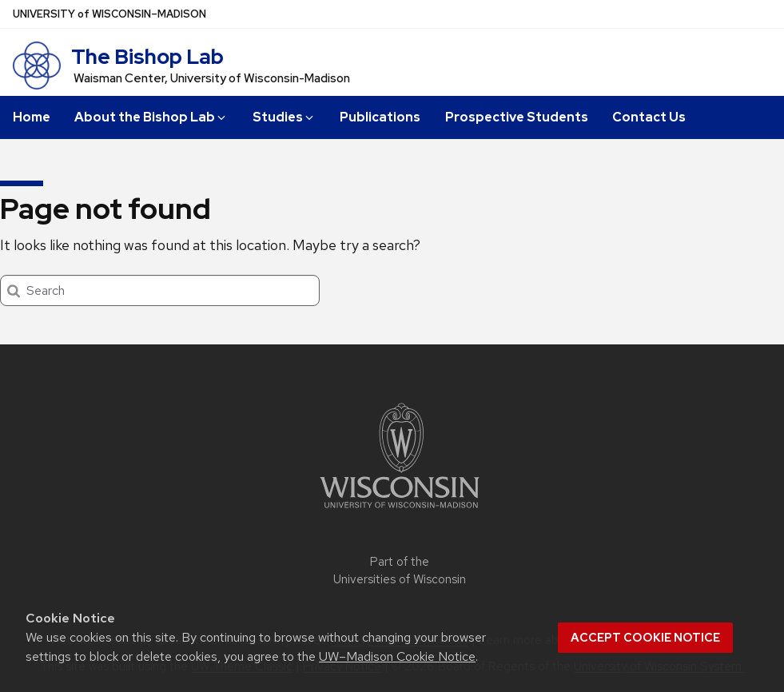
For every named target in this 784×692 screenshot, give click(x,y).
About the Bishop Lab (151, 117)
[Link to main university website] (400, 511)
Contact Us (649, 117)
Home (32, 117)
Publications (380, 117)
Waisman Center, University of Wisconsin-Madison (212, 78)
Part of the (400, 571)
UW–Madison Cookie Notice (397, 656)
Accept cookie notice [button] (645, 638)
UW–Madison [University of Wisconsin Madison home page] (109, 14)
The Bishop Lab (147, 57)
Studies (284, 117)
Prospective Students (517, 117)
